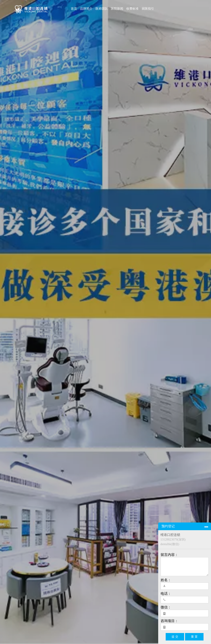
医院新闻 (117, 9)
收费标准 (132, 9)
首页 (74, 9)
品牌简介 (86, 9)
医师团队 (102, 9)
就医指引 (148, 9)
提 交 (175, 637)
